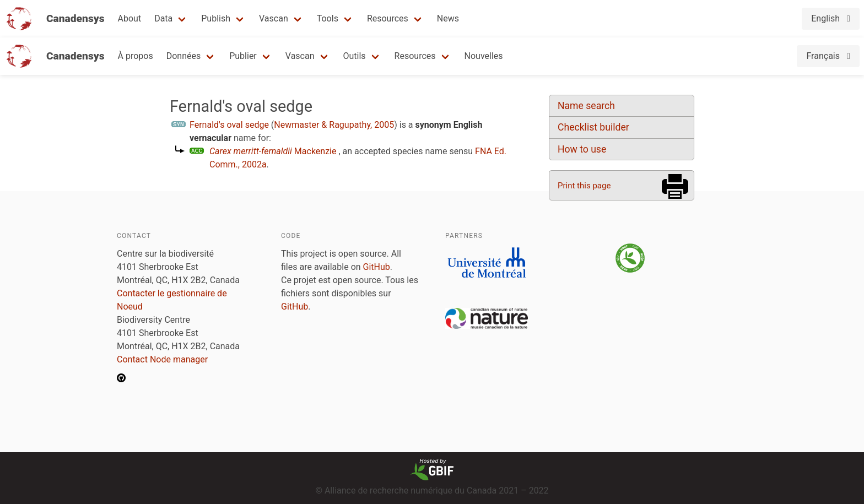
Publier (243, 56)
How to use (582, 149)
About (130, 18)
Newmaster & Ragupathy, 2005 (334, 125)
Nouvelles (484, 56)
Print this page (584, 186)
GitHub (377, 267)
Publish (216, 18)
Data (163, 18)
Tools (328, 18)
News (448, 18)
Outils (355, 56)
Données (184, 56)
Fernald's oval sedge (229, 125)
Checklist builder (593, 127)
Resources (388, 18)
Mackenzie (273, 151)
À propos (136, 56)
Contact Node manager (162, 359)
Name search (586, 106)
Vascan (274, 18)
